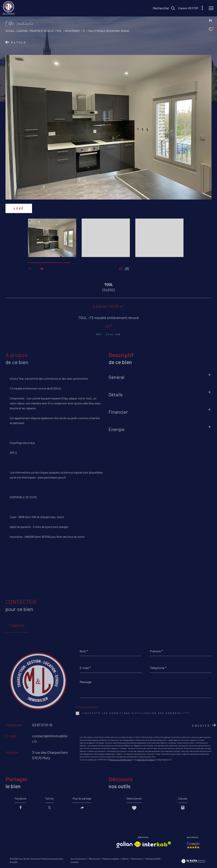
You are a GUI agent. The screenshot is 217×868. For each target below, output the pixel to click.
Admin (125, 859)
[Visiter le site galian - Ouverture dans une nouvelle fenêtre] (124, 845)
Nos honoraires (78, 859)
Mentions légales (111, 859)
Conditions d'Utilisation (145, 760)
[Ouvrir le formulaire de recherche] (164, 8)
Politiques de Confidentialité (120, 760)
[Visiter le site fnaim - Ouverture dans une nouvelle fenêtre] (138, 844)
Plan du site (94, 859)
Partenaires (137, 859)
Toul (59, 31)
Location (22, 31)
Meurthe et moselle (42, 31)
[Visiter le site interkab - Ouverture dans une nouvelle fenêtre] (157, 844)
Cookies (75, 862)
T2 (84, 31)
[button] (41, 269)
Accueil (10, 31)
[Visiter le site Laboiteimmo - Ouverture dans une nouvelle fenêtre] (193, 862)
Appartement (72, 31)
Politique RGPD (153, 859)
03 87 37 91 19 (42, 725)
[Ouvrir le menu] (211, 8)
